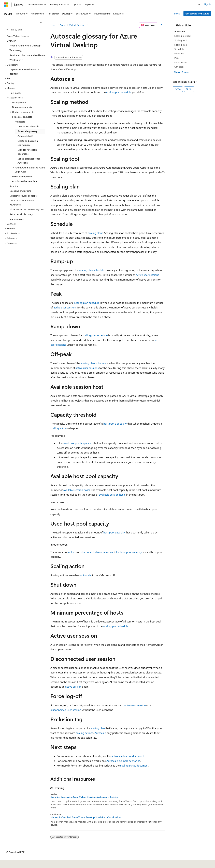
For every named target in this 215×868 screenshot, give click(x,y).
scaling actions (85, 733)
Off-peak (179, 67)
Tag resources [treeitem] (16, 219)
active (72, 552)
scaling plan (113, 92)
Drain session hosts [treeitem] (22, 107)
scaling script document (134, 765)
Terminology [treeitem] (16, 50)
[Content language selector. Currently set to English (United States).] (19, 863)
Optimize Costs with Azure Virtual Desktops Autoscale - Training (84, 797)
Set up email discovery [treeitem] (21, 214)
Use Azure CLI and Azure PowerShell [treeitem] (22, 202)
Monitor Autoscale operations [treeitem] (27, 152)
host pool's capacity (115, 423)
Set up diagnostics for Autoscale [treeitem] (29, 161)
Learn (53, 25)
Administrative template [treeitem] (24, 181)
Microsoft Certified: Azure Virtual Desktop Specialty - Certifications (86, 817)
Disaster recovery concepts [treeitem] (23, 196)
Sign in (207, 4)
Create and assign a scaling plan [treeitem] (28, 143)
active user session (135, 705)
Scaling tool (180, 40)
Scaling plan (181, 45)
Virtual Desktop (77, 25)
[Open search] (199, 5)
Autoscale (100, 733)
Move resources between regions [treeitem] (27, 209)
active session (73, 687)
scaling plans (95, 233)
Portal (177, 14)
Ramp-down (181, 62)
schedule (126, 92)
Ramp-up (179, 53)
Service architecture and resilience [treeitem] (27, 55)
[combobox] (23, 30)
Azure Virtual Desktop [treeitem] (18, 36)
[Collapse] (41, 23)
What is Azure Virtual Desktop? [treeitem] (25, 46)
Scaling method (182, 36)
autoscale (86, 575)
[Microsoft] (6, 5)
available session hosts (77, 490)
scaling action (59, 428)
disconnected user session (66, 710)
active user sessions (147, 275)
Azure (63, 25)
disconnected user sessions (97, 552)
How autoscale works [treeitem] (28, 126)
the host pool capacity (129, 552)
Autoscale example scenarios (123, 761)
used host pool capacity (77, 443)
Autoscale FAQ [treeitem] (25, 136)
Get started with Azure (197, 14)
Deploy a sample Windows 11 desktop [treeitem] (24, 72)
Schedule (179, 49)
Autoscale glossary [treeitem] (27, 131)
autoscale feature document (128, 756)
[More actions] (162, 25)
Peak (177, 58)
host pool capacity (114, 532)
